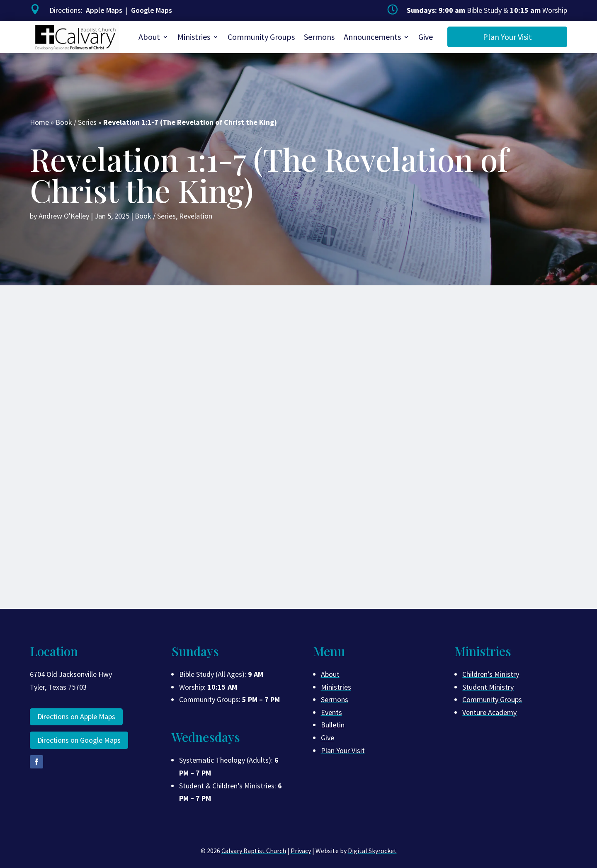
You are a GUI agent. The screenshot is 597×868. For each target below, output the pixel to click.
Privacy (301, 851)
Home (39, 122)
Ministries (194, 37)
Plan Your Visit (507, 37)
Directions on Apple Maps (76, 716)
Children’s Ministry (491, 674)
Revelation (196, 216)
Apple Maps (104, 10)
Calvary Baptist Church (254, 851)
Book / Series (76, 122)
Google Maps (152, 10)
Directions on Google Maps (79, 740)
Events (331, 712)
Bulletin (333, 725)
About (149, 37)
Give (426, 37)
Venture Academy (489, 712)
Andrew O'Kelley (64, 216)
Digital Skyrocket (372, 851)
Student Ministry (488, 687)
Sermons (319, 37)
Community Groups (261, 37)
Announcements (372, 37)
